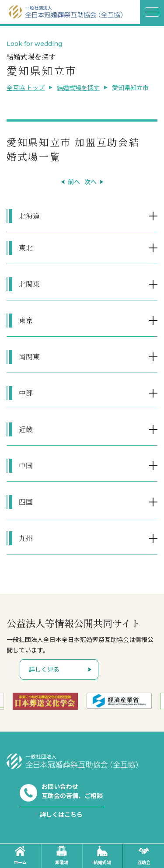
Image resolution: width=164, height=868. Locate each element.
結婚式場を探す (78, 87)
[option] (45, 701)
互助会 (144, 856)
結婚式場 (102, 856)
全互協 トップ (26, 87)
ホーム (20, 856)
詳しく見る (44, 669)
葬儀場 (62, 856)
